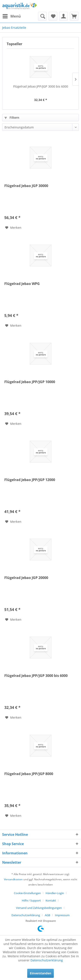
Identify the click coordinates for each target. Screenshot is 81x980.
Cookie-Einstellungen (27, 893)
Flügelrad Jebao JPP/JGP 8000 (29, 774)
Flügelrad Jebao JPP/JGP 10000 (30, 382)
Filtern (12, 118)
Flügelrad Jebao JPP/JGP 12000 (30, 480)
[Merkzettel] (53, 16)
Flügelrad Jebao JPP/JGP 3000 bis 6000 (41, 86)
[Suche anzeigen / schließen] (42, 16)
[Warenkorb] (74, 16)
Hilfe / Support (31, 900)
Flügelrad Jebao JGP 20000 (26, 578)
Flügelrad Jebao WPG (22, 284)
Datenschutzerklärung (26, 915)
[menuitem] (11, 16)
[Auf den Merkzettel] (13, 228)
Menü (12, 16)
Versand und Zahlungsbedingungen (39, 908)
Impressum (62, 915)
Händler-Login (55, 893)
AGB (47, 915)
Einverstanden (40, 973)
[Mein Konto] (64, 16)
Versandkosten (13, 879)
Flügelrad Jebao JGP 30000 (26, 186)
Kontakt (51, 900)
